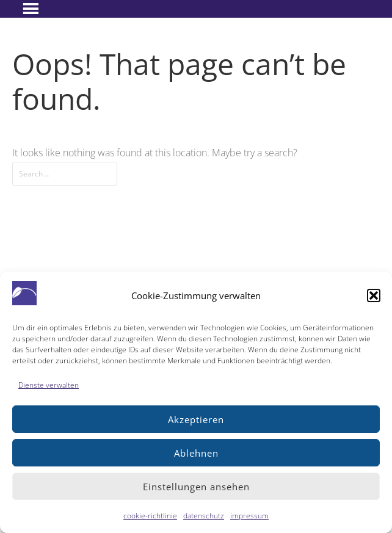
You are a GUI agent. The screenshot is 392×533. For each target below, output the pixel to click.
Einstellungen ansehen (196, 487)
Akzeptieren (196, 419)
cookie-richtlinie (150, 516)
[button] (374, 296)
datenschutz (204, 516)
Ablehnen (196, 453)
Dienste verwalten (49, 385)
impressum (249, 516)
